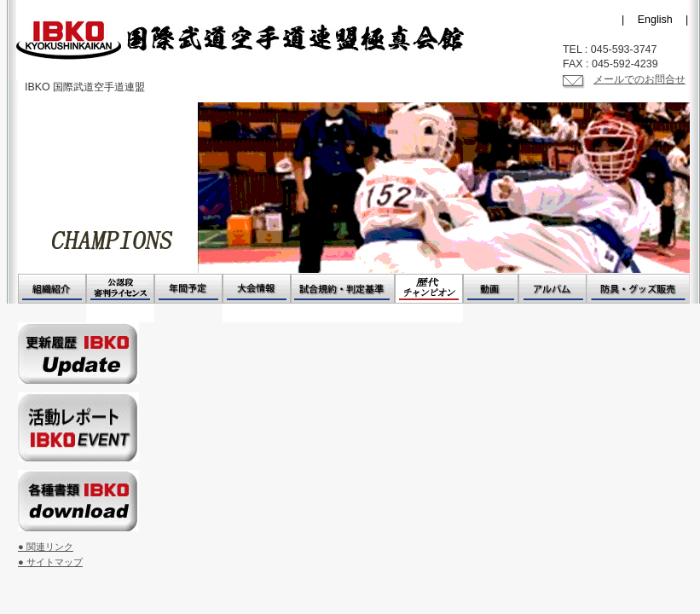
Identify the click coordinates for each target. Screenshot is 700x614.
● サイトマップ (50, 562)
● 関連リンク (46, 547)
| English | (655, 20)
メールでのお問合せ (639, 79)
